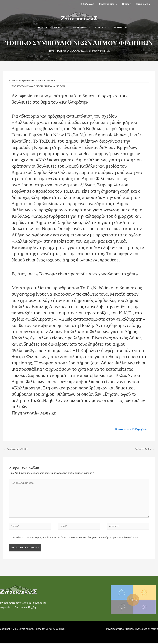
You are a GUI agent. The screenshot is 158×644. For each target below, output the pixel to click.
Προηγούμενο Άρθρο (16, 449)
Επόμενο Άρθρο (144, 449)
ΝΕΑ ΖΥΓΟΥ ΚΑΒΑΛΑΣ (44, 80)
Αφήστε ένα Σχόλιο (19, 80)
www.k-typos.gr (41, 413)
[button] (116, 4)
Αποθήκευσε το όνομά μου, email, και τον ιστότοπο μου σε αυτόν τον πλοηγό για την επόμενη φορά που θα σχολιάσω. (76, 539)
